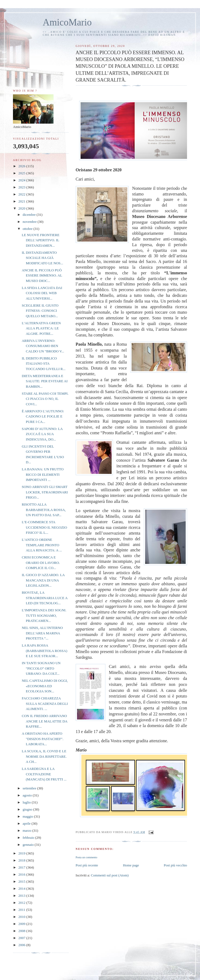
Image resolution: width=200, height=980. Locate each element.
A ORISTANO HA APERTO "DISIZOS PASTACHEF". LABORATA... (42, 739)
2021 (22, 201)
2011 (22, 910)
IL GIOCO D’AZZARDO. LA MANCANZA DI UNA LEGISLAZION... (43, 580)
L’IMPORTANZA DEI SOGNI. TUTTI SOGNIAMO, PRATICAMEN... (44, 615)
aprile (27, 823)
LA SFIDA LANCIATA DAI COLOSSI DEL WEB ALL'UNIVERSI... (42, 293)
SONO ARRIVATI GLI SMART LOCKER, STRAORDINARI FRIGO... (45, 492)
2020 (22, 208)
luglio (27, 802)
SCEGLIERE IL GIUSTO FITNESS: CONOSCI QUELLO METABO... (40, 311)
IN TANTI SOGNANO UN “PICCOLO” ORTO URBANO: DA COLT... (41, 668)
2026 (22, 166)
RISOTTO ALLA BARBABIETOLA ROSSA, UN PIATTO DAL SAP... (44, 510)
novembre (30, 222)
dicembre (30, 215)
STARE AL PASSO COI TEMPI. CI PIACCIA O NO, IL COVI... (45, 399)
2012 (22, 903)
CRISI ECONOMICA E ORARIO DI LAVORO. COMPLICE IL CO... (41, 563)
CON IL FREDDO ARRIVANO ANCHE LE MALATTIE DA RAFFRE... (44, 721)
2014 (22, 889)
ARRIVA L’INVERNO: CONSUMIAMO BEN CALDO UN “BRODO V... (43, 346)
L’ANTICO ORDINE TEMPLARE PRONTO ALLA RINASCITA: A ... (42, 545)
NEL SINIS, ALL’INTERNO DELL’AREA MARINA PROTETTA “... (42, 633)
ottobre (28, 229)
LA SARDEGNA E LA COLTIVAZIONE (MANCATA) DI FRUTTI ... (44, 774)
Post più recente (87, 865)
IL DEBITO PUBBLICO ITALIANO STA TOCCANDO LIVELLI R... (44, 364)
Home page (131, 865)
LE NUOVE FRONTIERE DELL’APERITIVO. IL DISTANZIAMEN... (40, 240)
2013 (22, 896)
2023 (22, 187)
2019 (22, 853)
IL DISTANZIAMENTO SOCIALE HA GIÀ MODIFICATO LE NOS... (42, 258)
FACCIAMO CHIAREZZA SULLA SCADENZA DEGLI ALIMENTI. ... (45, 703)
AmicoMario (67, 22)
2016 (22, 874)
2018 (22, 860)
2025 (22, 173)
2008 (22, 931)
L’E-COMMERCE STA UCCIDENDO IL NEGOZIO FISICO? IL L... (44, 527)
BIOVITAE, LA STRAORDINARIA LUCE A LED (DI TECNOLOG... (44, 598)
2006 (22, 945)
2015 (22, 881)
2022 (22, 194)
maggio (28, 816)
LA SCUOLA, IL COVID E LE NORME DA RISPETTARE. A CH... (44, 756)
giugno (28, 809)
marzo (28, 830)
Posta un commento (86, 857)
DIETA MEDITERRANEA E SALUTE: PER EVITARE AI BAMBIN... (45, 381)
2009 (22, 924)
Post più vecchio (175, 865)
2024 (22, 180)
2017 (22, 867)
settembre (30, 788)
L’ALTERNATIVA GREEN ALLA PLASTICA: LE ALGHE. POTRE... (41, 328)
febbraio (29, 838)
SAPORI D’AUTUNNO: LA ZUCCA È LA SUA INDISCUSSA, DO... (42, 434)
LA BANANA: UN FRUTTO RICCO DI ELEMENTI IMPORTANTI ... (43, 474)
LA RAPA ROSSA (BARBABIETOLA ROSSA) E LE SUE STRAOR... (44, 651)
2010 (22, 917)
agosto (28, 795)
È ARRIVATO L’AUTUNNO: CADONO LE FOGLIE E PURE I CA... (43, 416)
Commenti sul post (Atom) (110, 875)
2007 (22, 938)
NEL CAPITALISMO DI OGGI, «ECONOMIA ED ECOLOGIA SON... (45, 686)
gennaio (29, 845)
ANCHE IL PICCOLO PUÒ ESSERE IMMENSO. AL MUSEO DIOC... (42, 275)
